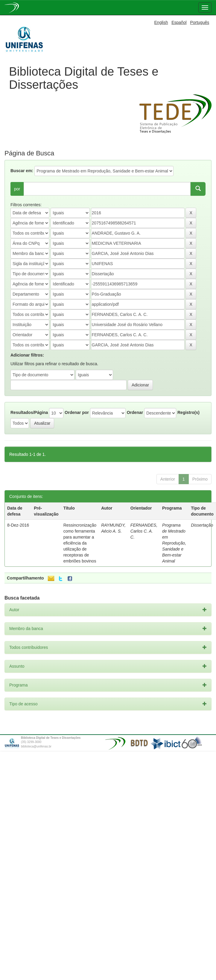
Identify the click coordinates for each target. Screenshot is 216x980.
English (161, 22)
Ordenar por (77, 412)
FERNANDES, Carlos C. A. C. (144, 531)
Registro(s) (188, 412)
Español (179, 22)
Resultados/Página (29, 412)
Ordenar (135, 412)
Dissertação (202, 525)
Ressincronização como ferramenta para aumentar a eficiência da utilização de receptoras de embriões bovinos (80, 543)
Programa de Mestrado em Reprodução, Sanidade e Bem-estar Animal (174, 543)
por (17, 189)
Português (200, 22)
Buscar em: (22, 171)
